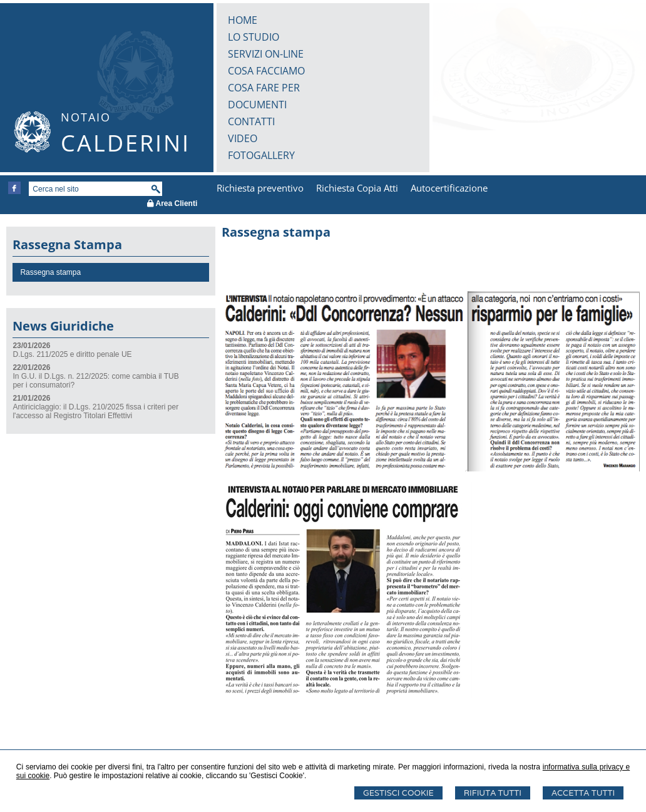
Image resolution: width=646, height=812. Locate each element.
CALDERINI (126, 143)
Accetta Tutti (583, 793)
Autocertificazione (449, 188)
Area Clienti (172, 203)
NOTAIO (86, 117)
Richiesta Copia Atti (357, 188)
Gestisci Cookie (398, 793)
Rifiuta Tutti (493, 793)
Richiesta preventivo (260, 188)
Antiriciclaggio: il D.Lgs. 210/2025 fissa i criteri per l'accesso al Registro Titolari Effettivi (95, 411)
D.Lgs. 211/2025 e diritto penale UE (72, 354)
